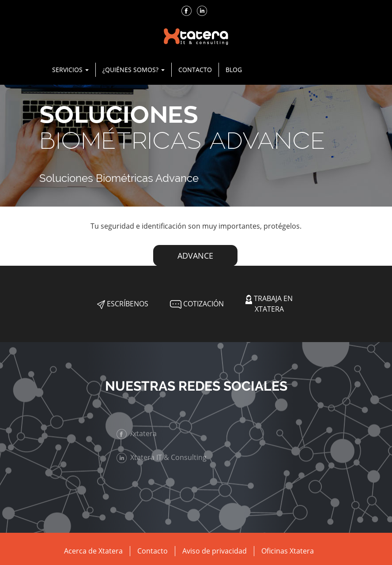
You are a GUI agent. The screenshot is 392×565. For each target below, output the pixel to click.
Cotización (196, 304)
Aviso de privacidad (215, 551)
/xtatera (140, 433)
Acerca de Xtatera (93, 551)
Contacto (195, 70)
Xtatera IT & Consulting (165, 457)
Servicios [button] (70, 70)
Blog (234, 70)
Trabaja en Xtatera (269, 303)
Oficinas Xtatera (288, 551)
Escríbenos (123, 304)
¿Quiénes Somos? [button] (134, 70)
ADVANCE (195, 256)
